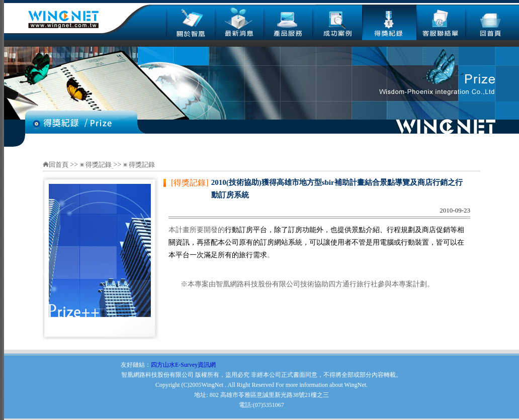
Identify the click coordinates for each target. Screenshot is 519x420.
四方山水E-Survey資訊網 (183, 365)
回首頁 (59, 165)
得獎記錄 (99, 165)
